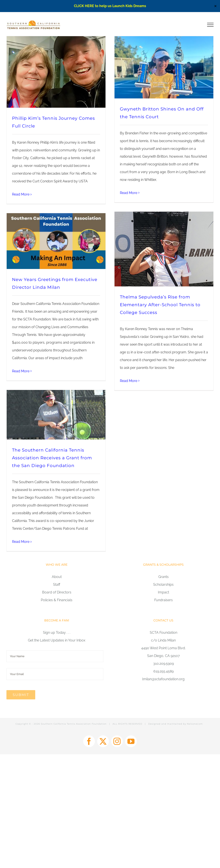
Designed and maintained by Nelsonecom (176, 724)
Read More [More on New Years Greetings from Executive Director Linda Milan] (21, 371)
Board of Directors (57, 592)
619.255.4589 (163, 671)
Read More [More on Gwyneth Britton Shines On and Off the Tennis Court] (129, 193)
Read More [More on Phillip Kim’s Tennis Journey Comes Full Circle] (21, 194)
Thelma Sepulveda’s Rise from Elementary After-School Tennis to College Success (160, 305)
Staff (57, 585)
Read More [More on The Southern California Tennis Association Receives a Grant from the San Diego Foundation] (21, 542)
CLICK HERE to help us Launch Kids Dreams (110, 6)
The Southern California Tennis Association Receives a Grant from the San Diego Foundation (52, 458)
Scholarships (163, 585)
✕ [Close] (215, 6)
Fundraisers (163, 600)
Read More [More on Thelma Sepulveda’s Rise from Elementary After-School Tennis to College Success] (129, 381)
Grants (163, 577)
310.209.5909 (163, 664)
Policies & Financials (57, 600)
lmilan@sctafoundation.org (163, 679)
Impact (163, 592)
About (57, 577)
